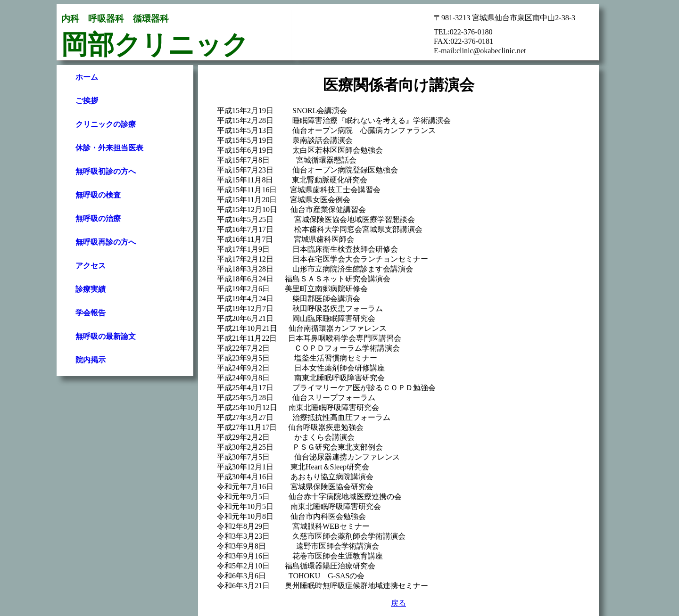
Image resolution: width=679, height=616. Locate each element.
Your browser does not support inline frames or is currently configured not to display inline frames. (125, 217)
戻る (398, 603)
